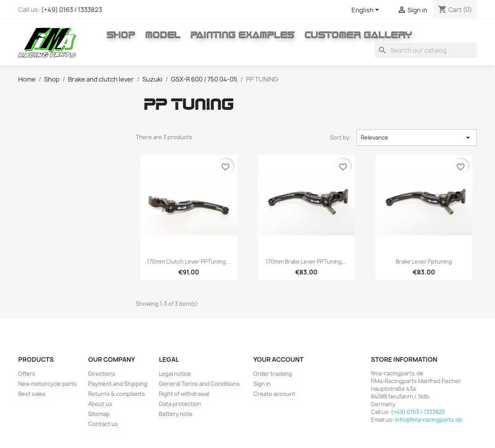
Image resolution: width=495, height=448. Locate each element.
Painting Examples (242, 35)
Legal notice (175, 374)
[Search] (426, 50)
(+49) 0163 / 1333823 (72, 10)
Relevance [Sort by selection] (417, 138)
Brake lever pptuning (424, 261)
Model (163, 35)
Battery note (176, 414)
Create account (274, 394)
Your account (278, 359)
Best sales (32, 394)
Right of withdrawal (184, 394)
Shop (121, 35)
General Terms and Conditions (199, 384)
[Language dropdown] (367, 10)
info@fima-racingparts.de (429, 420)
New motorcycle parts (47, 384)
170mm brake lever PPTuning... (306, 261)
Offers (27, 374)
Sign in (262, 384)
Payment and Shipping (118, 384)
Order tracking (273, 374)
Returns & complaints (117, 394)
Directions (102, 374)
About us (100, 404)
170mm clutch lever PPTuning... (189, 261)
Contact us (103, 424)
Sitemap (99, 414)
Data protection (180, 404)
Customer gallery (358, 35)
